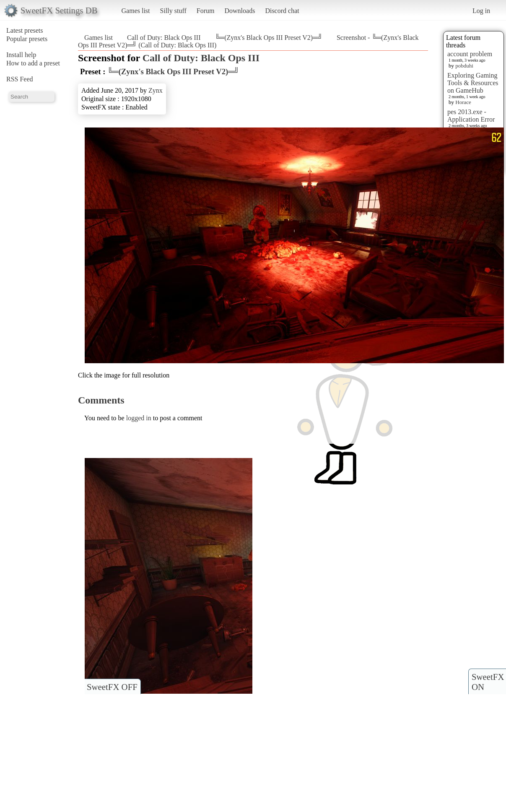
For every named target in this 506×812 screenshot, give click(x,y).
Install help (21, 55)
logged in (139, 418)
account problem (470, 54)
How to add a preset (33, 63)
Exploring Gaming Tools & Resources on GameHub (473, 83)
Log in (481, 11)
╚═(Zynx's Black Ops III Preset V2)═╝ (269, 38)
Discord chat (282, 11)
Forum (206, 11)
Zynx (156, 90)
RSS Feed (20, 79)
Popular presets (27, 39)
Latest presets (25, 30)
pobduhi (464, 66)
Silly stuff (173, 11)
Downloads (240, 11)
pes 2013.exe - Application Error (471, 116)
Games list (136, 11)
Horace (463, 102)
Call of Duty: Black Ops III (164, 38)
